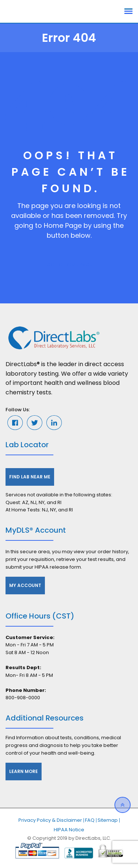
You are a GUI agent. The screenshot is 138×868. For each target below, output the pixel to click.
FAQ (90, 820)
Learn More (24, 771)
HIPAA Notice (69, 830)
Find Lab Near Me (30, 477)
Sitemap (108, 820)
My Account (25, 585)
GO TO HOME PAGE (69, 265)
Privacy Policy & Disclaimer (50, 820)
